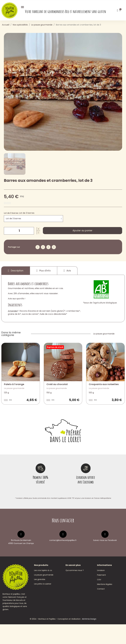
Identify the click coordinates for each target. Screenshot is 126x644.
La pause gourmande (104, 334)
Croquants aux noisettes (104, 384)
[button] (82, 231)
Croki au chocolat (57, 384)
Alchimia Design (89, 639)
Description (16, 271)
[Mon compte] (117, 10)
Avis (67, 271)
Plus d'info (44, 271)
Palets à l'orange (14, 384)
